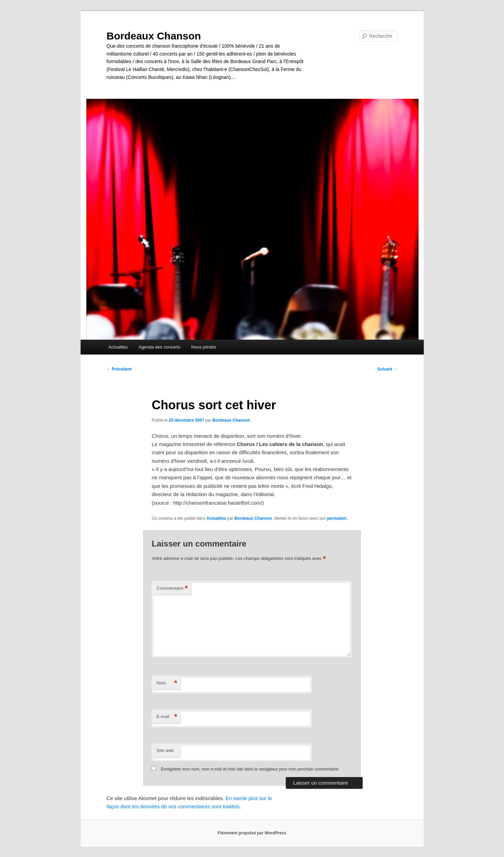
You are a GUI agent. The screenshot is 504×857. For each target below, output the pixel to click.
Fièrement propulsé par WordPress (252, 833)
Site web (165, 750)
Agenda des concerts (160, 347)
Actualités (118, 347)
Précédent (119, 369)
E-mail (167, 717)
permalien (337, 518)
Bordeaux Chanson (154, 36)
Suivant (388, 369)
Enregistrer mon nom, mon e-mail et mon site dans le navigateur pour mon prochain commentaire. (250, 769)
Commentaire (172, 589)
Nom (167, 683)
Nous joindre (204, 347)
